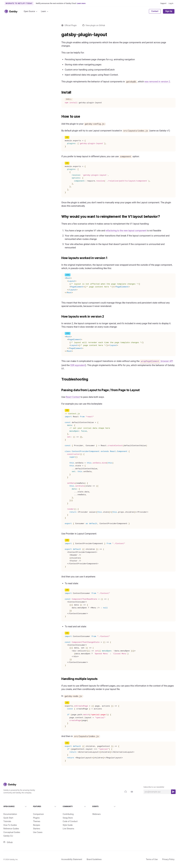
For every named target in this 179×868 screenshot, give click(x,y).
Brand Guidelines (94, 855)
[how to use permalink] (60, 117)
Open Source (31, 11)
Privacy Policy (168, 855)
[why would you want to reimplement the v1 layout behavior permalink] (60, 217)
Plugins (36, 813)
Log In (171, 3)
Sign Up (169, 11)
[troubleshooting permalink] (60, 379)
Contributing (68, 809)
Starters (37, 824)
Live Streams (68, 824)
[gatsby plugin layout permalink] (60, 35)
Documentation (10, 809)
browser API (156, 361)
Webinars (96, 809)
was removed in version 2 (157, 82)
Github (8, 838)
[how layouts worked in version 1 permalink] (60, 258)
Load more (27, 401)
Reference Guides (11, 824)
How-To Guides (10, 820)
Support (163, 3)
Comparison (38, 809)
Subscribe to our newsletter (154, 787)
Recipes (37, 820)
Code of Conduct (70, 817)
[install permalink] (60, 92)
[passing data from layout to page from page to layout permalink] (60, 390)
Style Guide (68, 820)
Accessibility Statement (72, 855)
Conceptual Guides (12, 828)
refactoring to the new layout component (126, 231)
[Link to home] (11, 11)
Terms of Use (152, 855)
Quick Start (8, 813)
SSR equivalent (78, 365)
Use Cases (38, 828)
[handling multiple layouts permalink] (60, 679)
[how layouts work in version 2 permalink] (60, 317)
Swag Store (68, 813)
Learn (45, 11)
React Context (73, 397)
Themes (37, 817)
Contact (155, 11)
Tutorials (7, 817)
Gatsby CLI (8, 831)
